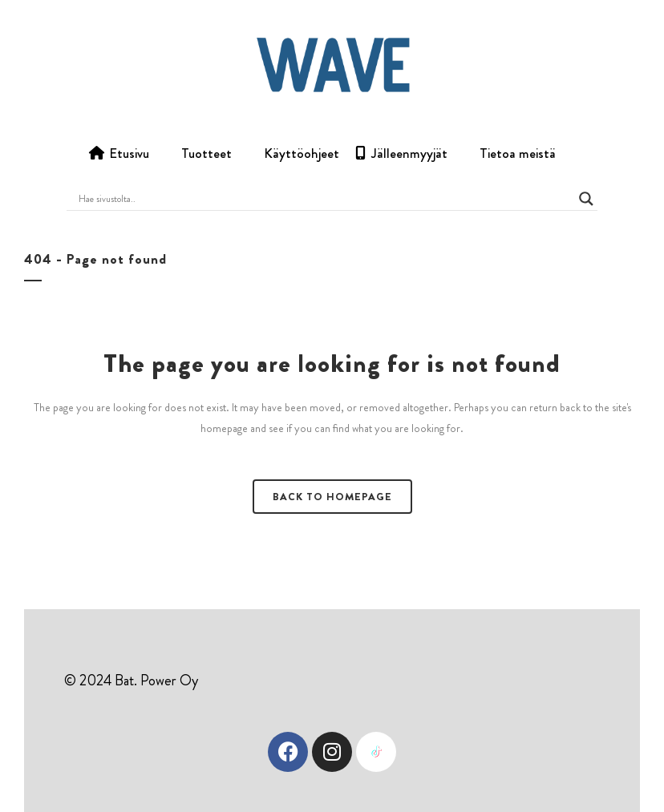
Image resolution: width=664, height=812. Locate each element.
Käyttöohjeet (302, 153)
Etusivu (129, 153)
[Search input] (325, 199)
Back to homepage (332, 497)
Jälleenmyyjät (409, 153)
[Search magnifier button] (586, 199)
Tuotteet (206, 153)
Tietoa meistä (518, 153)
